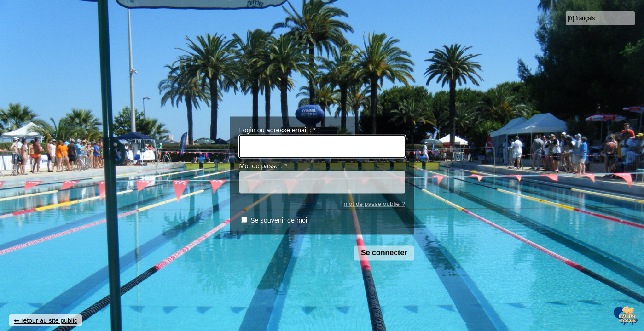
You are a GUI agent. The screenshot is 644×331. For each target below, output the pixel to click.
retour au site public (49, 320)
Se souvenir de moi (279, 221)
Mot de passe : (263, 166)
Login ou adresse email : (278, 130)
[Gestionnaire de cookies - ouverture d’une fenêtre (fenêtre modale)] (628, 315)
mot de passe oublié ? (374, 204)
